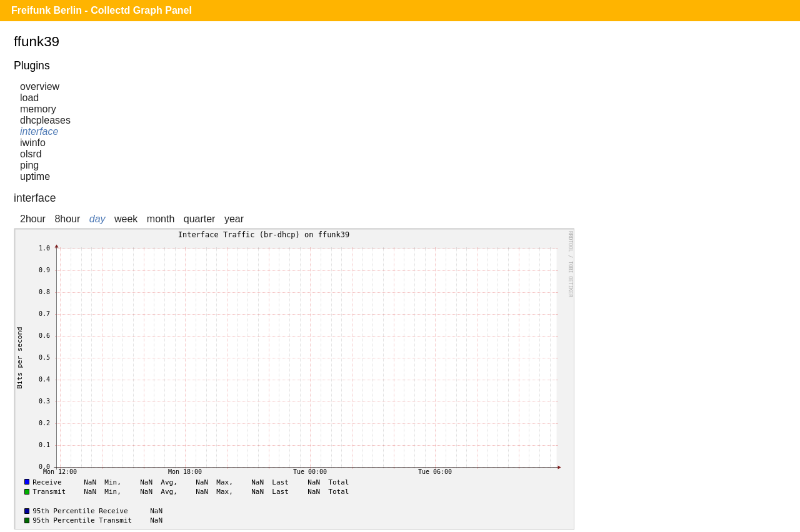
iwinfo (33, 143)
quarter (200, 219)
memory (38, 109)
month (161, 219)
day (97, 219)
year (234, 219)
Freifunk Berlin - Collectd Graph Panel (102, 10)
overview (40, 86)
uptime (35, 176)
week (126, 219)
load (29, 98)
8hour (67, 219)
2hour (33, 219)
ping (29, 165)
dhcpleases (45, 120)
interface (39, 131)
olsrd (31, 154)
